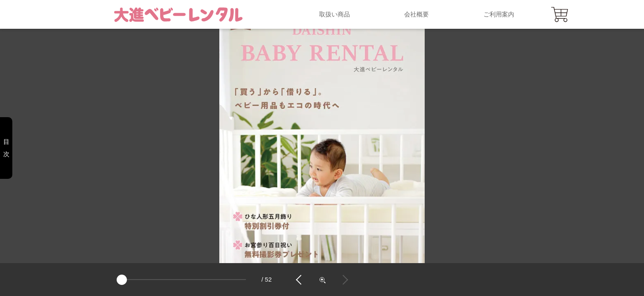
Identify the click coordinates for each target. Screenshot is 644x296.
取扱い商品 (335, 14)
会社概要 (416, 14)
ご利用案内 (499, 14)
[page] (181, 280)
